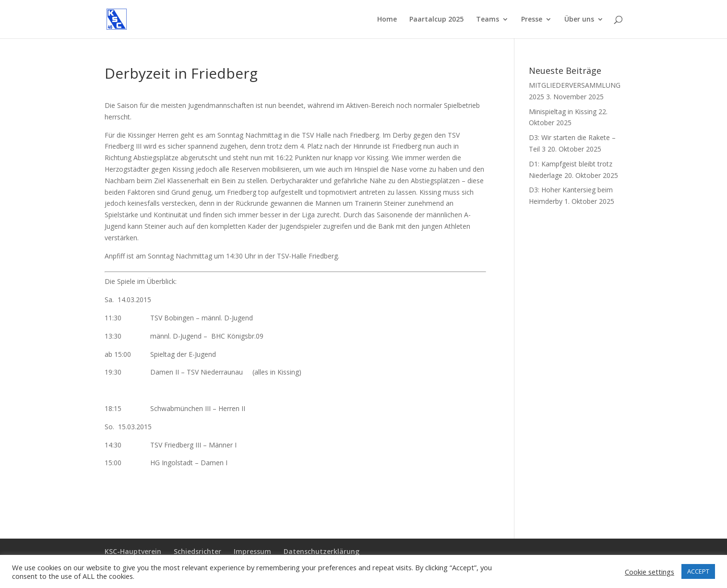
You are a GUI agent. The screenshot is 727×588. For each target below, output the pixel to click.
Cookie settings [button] (650, 572)
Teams (488, 20)
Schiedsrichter (197, 551)
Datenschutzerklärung (322, 551)
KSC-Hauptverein (133, 551)
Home (387, 20)
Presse (532, 20)
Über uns (579, 20)
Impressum (252, 551)
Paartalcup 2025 (436, 20)
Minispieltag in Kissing (563, 112)
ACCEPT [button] (698, 571)
